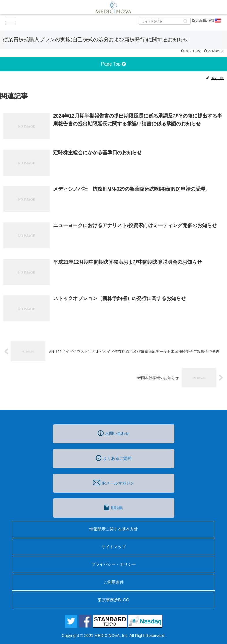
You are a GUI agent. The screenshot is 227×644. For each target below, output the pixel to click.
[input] (165, 21)
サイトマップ (114, 547)
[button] (185, 21)
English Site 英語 (207, 21)
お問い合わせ (113, 433)
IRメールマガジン (113, 483)
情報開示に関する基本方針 (114, 529)
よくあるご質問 (113, 458)
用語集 (113, 507)
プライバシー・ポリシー (114, 564)
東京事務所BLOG (113, 600)
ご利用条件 (114, 582)
